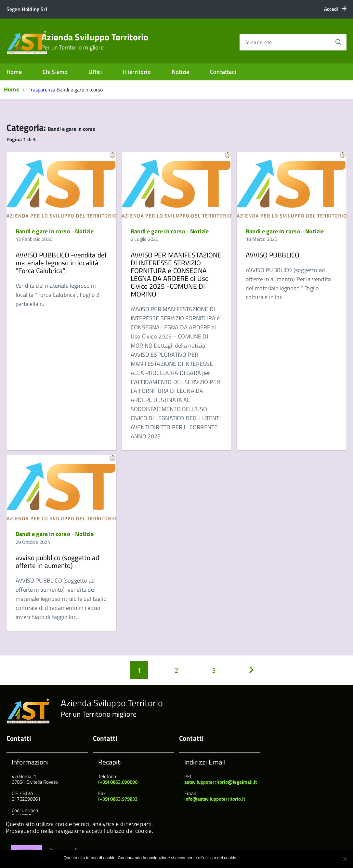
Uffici (95, 72)
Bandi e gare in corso (43, 231)
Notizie (180, 72)
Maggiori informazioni (269, 858)
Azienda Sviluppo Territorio (95, 42)
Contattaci (223, 72)
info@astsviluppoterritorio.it (215, 799)
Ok (243, 858)
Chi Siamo (55, 72)
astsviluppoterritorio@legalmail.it (221, 782)
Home (14, 72)
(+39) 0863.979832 (118, 799)
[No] (345, 859)
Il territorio (137, 72)
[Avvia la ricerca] (338, 42)
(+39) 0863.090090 (118, 782)
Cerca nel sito (258, 42)
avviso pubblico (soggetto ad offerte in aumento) (57, 561)
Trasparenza (42, 90)
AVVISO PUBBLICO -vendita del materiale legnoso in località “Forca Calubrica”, (61, 263)
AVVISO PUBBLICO (273, 255)
